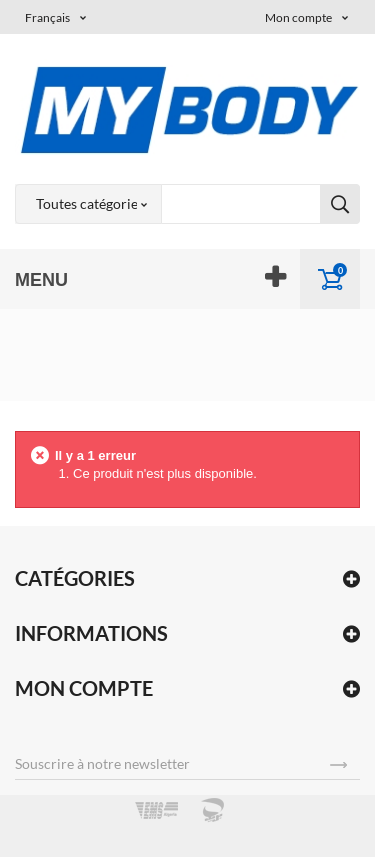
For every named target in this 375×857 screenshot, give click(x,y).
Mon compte (84, 688)
